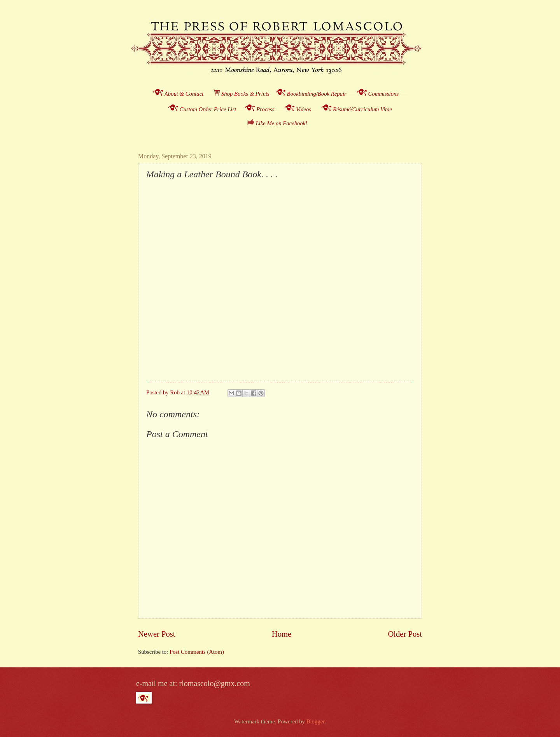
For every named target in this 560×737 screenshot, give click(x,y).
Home (282, 634)
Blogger (316, 721)
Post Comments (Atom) (197, 652)
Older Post (405, 634)
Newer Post (157, 634)
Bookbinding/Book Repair (317, 94)
